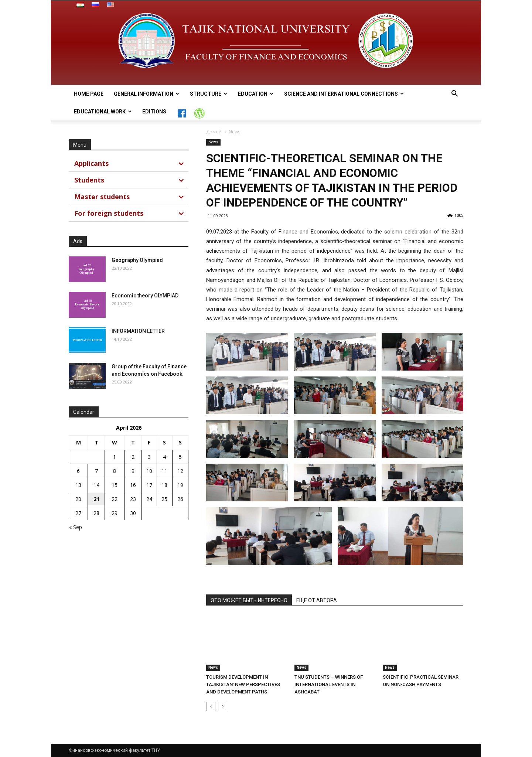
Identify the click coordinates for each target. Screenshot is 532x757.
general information (146, 94)
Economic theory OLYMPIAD (145, 296)
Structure (209, 94)
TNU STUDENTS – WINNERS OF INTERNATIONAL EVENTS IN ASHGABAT (329, 684)
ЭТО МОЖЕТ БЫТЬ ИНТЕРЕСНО (249, 600)
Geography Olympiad (137, 260)
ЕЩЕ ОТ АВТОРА (317, 600)
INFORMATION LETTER (138, 331)
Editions (154, 112)
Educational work (103, 112)
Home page (89, 94)
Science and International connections (344, 94)
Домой (214, 132)
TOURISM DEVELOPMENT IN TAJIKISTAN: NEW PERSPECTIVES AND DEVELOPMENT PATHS (243, 684)
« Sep (76, 527)
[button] (454, 94)
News (213, 142)
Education (256, 94)
